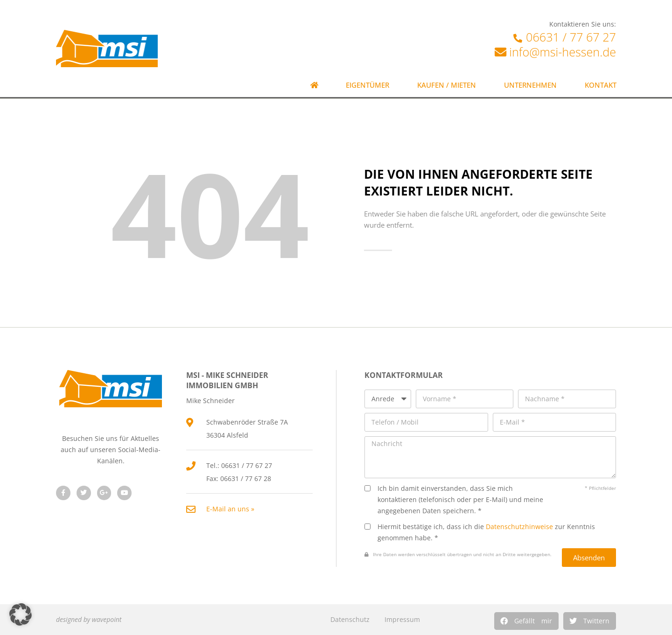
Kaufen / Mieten (447, 85)
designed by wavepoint (89, 619)
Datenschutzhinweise (519, 527)
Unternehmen (530, 85)
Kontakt (601, 85)
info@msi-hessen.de (563, 52)
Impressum (402, 619)
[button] (526, 621)
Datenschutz (350, 619)
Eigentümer (367, 85)
